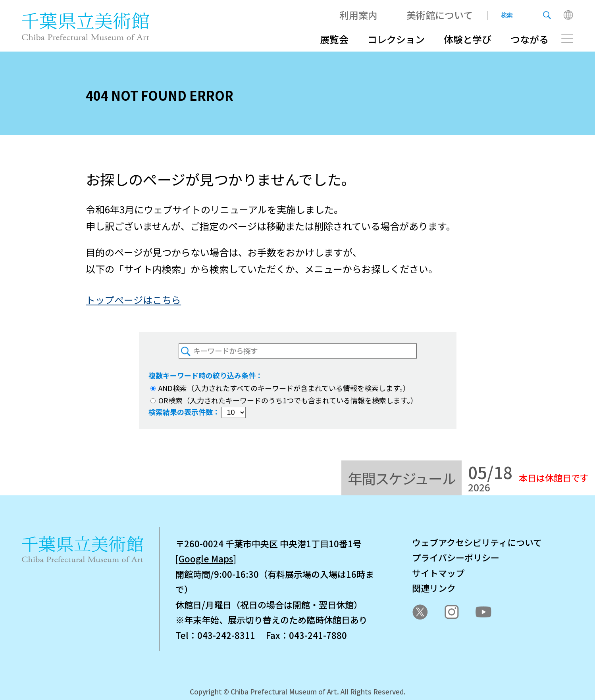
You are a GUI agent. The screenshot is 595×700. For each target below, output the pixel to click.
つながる (530, 39)
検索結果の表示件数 (181, 412)
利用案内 (358, 15)
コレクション (396, 39)
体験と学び (468, 39)
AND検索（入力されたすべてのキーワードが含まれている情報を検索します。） (280, 388)
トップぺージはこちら (133, 300)
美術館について (440, 15)
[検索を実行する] (547, 15)
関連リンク (434, 588)
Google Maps (206, 558)
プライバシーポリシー (456, 557)
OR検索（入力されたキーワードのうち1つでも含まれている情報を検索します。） (284, 400)
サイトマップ (438, 573)
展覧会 (334, 39)
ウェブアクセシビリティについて (477, 542)
